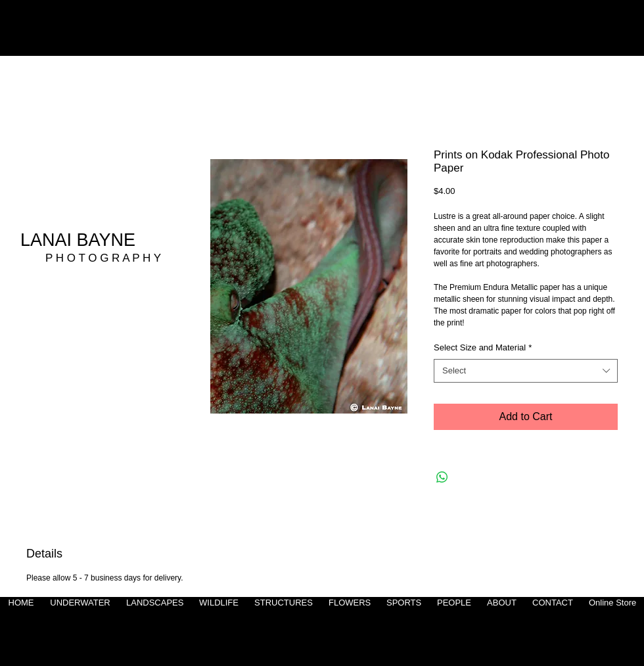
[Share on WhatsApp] (442, 477)
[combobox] (526, 371)
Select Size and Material (483, 347)
